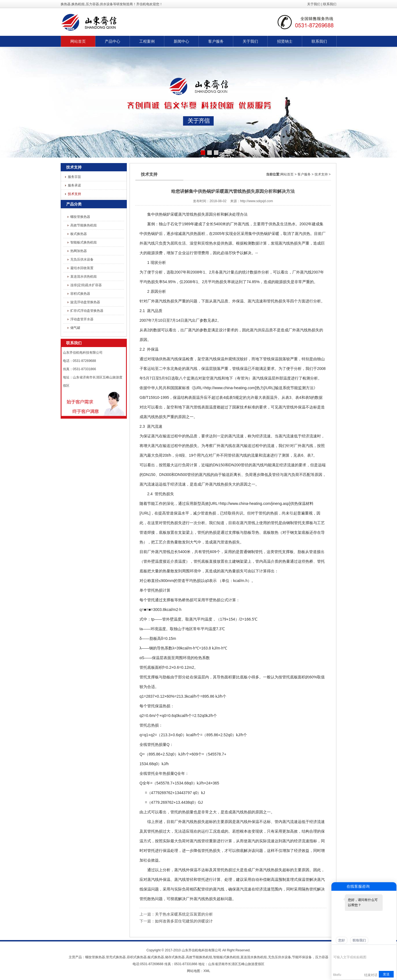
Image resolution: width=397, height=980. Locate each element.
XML (207, 971)
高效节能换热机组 (84, 225)
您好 (342, 940)
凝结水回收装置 (82, 268)
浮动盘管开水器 (82, 319)
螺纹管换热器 (80, 217)
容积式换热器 (80, 294)
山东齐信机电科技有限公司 (202, 950)
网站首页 (287, 174)
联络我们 (359, 940)
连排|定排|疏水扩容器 (86, 285)
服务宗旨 (74, 177)
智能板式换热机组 (84, 242)
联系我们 (330, 4)
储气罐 (75, 328)
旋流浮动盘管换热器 (85, 302)
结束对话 (371, 975)
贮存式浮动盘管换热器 (87, 311)
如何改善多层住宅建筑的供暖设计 (184, 921)
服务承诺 (74, 185)
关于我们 (314, 4)
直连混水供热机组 (84, 277)
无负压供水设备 (82, 259)
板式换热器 (79, 234)
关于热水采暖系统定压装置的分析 (184, 914)
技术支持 (74, 194)
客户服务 (304, 174)
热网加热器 (79, 251)
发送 (386, 974)
